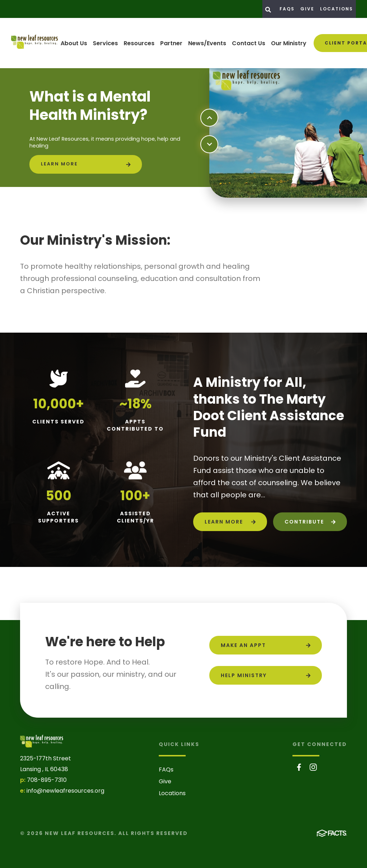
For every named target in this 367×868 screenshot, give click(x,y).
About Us (74, 43)
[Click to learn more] (86, 164)
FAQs (287, 9)
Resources (139, 43)
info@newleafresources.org (65, 791)
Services (105, 43)
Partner (171, 43)
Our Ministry (289, 43)
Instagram (313, 767)
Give (307, 9)
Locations (337, 9)
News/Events (207, 43)
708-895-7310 (47, 780)
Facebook (299, 767)
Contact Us (249, 43)
